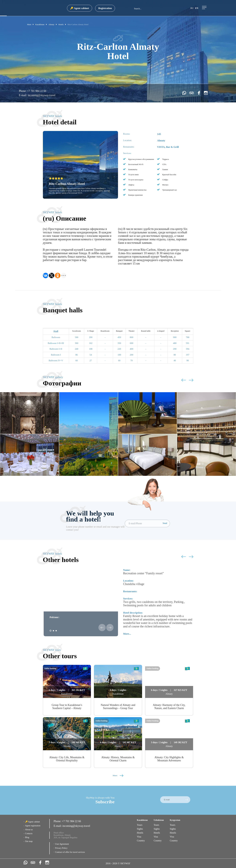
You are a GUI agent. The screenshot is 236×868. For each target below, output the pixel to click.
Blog (27, 837)
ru (192, 8)
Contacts (29, 833)
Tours (140, 825)
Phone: (23, 91)
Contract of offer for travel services (70, 852)
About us (29, 830)
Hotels (140, 833)
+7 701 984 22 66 (37, 91)
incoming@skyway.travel (42, 95)
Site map (29, 841)
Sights (140, 829)
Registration (105, 8)
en (197, 8)
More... (127, 634)
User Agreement (62, 844)
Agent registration (33, 826)
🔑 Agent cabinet (80, 8)
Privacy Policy (61, 848)
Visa (139, 837)
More (118, 775)
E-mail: (23, 95)
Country (141, 841)
